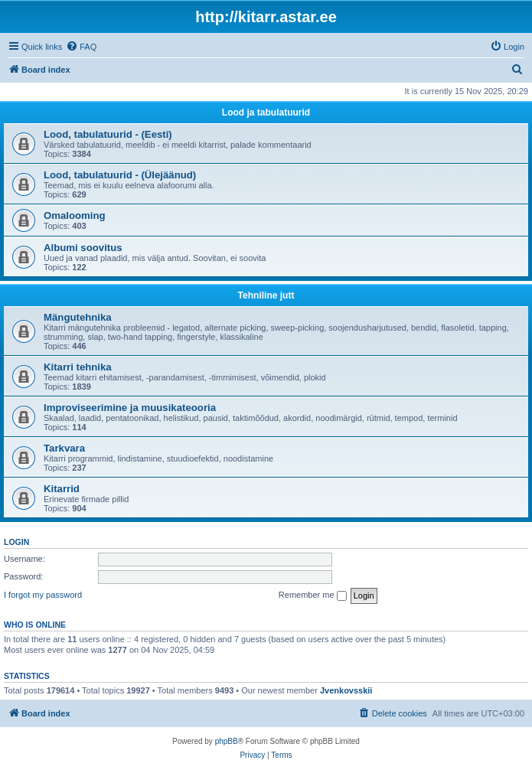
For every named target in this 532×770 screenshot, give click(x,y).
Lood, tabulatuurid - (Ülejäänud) (120, 175)
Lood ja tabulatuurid (266, 113)
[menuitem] (81, 47)
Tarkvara (64, 448)
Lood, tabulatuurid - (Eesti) (108, 134)
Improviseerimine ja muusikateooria (130, 408)
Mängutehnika (78, 317)
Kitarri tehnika (78, 367)
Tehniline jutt (266, 295)
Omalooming (75, 215)
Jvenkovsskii (346, 690)
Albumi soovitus (83, 248)
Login (16, 542)
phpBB (227, 741)
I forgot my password (43, 595)
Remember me (313, 595)
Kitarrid (62, 489)
